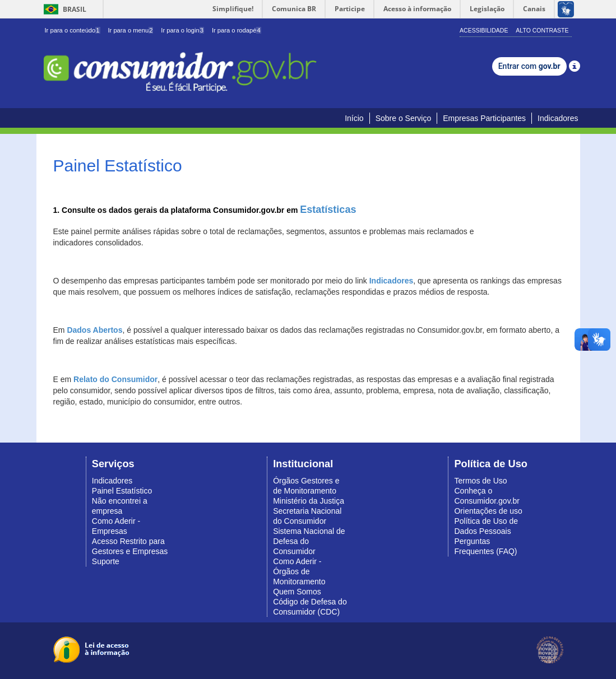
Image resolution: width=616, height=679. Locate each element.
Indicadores (558, 118)
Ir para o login (182, 30)
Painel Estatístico (122, 491)
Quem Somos (297, 592)
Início (354, 118)
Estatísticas (328, 210)
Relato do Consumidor (115, 379)
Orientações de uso (488, 511)
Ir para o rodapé (237, 30)
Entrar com (529, 66)
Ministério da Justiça (309, 501)
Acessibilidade (484, 30)
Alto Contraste (542, 30)
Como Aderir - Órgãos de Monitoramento (299, 571)
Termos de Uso (480, 481)
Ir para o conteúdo (73, 30)
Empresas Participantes (484, 118)
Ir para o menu (130, 30)
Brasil (63, 9)
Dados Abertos (94, 330)
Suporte (106, 561)
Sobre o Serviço (404, 118)
